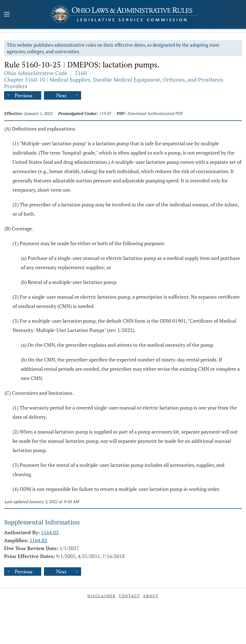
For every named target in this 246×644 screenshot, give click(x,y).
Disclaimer (102, 596)
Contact (129, 596)
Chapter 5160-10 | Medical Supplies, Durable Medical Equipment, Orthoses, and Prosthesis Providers (114, 83)
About (151, 596)
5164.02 (50, 532)
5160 (81, 73)
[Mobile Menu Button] (7, 15)
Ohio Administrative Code (36, 73)
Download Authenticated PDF (155, 113)
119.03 (105, 113)
